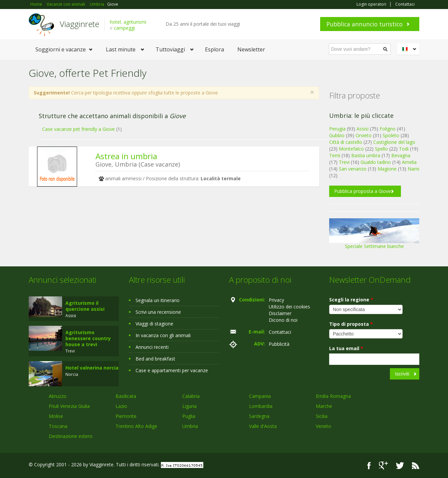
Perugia (337, 129)
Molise (56, 416)
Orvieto (364, 135)
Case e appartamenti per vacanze (172, 370)
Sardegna (259, 416)
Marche (324, 406)
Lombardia (261, 406)
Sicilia (322, 416)
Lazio (121, 406)
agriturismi (135, 22)
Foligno (388, 129)
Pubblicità (279, 344)
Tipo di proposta (351, 324)
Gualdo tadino (376, 162)
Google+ (383, 465)
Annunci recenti (152, 347)
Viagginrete (79, 24)
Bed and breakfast (155, 359)
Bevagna (401, 155)
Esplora (214, 49)
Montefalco (351, 149)
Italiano (409, 49)
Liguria (189, 406)
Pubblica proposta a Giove (363, 191)
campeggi (124, 28)
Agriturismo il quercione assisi (85, 306)
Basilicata (126, 396)
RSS (416, 465)
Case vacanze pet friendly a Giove (78, 129)
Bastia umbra (366, 155)
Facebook (369, 465)
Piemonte (126, 416)
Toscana (58, 426)
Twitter (400, 465)
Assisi (363, 129)
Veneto (323, 426)
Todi (404, 149)
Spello (381, 149)
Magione (387, 169)
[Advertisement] (169, 243)
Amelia (409, 162)
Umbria (190, 426)
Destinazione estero (71, 436)
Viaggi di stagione (154, 324)
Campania (260, 396)
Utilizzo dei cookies (289, 307)
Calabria (191, 396)
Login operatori (371, 4)
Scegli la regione (351, 300)
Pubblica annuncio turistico (365, 24)
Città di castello (346, 142)
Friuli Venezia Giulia (69, 406)
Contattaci (405, 4)
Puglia (189, 416)
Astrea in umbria (126, 156)
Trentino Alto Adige (136, 426)
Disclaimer (280, 313)
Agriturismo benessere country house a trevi (88, 338)
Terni (335, 155)
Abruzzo (58, 396)
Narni (413, 169)
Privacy (276, 300)
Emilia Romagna (333, 396)
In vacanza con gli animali (163, 335)
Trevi (344, 162)
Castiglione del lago (394, 142)
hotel (115, 22)
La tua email (346, 348)
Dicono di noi (283, 320)
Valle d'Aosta (263, 426)
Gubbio (337, 135)
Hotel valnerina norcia (92, 368)
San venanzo (353, 169)
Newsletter (251, 49)
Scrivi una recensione (158, 312)
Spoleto (391, 135)
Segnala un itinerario (158, 300)
